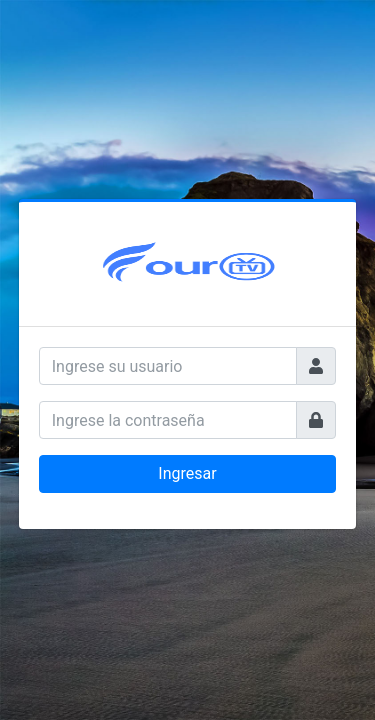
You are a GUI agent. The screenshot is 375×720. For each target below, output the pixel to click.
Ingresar (187, 473)
